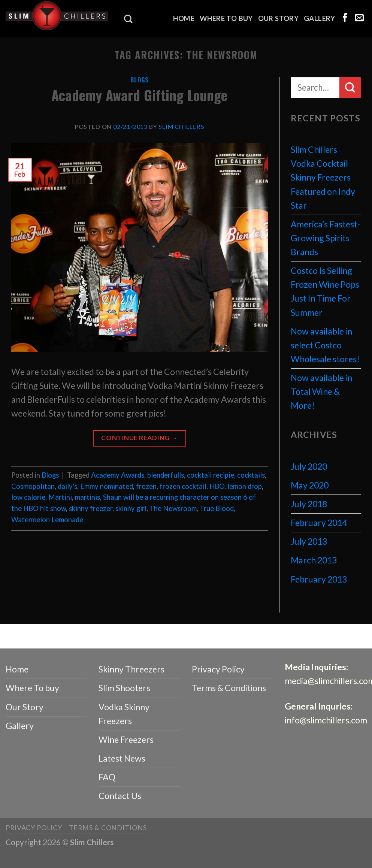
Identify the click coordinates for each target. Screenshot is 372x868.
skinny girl (131, 508)
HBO (217, 486)
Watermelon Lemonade (47, 520)
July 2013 (309, 541)
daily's (67, 486)
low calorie (28, 497)
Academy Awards (118, 475)
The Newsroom (173, 508)
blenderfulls (166, 475)
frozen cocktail (183, 486)
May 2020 (310, 485)
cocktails (251, 475)
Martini (60, 497)
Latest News (122, 758)
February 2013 (319, 579)
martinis (87, 497)
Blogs (139, 80)
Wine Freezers (126, 740)
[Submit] (350, 87)
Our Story (278, 18)
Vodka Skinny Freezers (124, 714)
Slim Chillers (182, 126)
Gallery (320, 18)
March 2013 (314, 560)
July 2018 (309, 504)
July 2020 (309, 466)
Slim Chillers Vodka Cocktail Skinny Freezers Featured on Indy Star (323, 177)
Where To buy (226, 18)
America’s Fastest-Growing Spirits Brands (326, 238)
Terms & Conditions (229, 688)
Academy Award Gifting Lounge (139, 95)
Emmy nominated (107, 486)
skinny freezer (91, 508)
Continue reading (139, 438)
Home (184, 18)
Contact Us (120, 796)
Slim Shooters (124, 688)
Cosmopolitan (33, 486)
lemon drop (245, 486)
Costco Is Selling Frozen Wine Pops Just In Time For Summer (325, 291)
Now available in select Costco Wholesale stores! (325, 345)
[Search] (128, 19)
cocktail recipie (211, 475)
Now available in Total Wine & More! (321, 391)
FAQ (107, 777)
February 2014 (319, 523)
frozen (146, 486)
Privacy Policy (218, 669)
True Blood (217, 508)
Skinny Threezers (131, 669)
